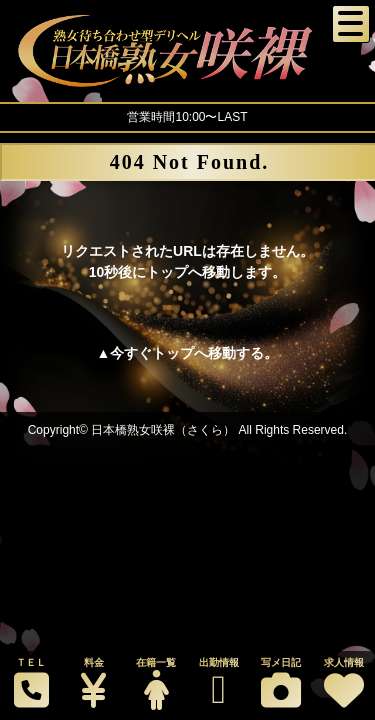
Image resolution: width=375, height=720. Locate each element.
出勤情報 (218, 683)
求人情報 (343, 683)
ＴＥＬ (31, 683)
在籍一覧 (156, 683)
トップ (173, 353)
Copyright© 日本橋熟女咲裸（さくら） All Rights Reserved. (188, 430)
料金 (93, 683)
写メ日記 (281, 683)
